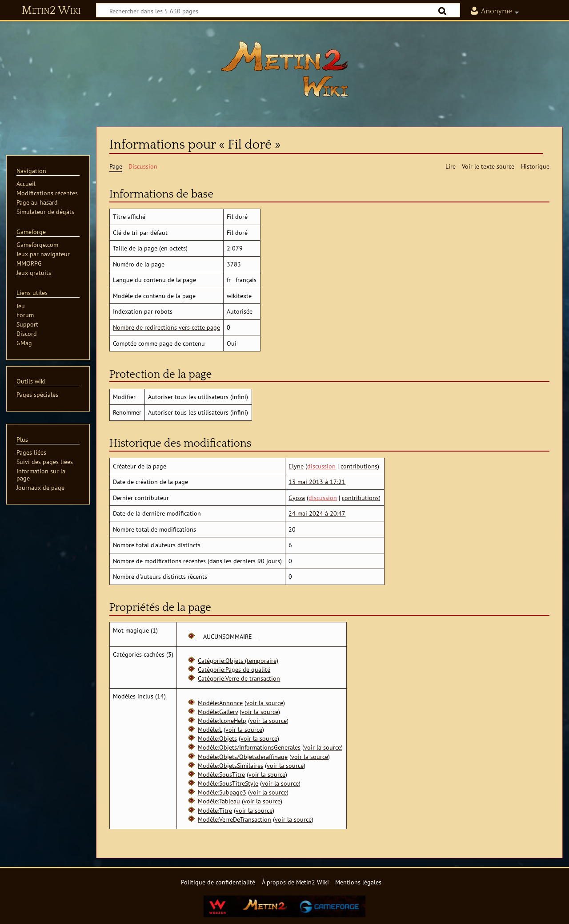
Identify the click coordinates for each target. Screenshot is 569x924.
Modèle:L (210, 729)
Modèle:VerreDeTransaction (234, 819)
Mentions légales (358, 882)
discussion (321, 466)
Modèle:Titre (215, 810)
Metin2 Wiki (51, 11)
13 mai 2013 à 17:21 (317, 482)
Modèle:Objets (217, 738)
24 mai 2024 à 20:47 (317, 513)
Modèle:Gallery (218, 712)
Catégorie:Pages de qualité (234, 669)
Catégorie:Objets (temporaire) (238, 660)
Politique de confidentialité (218, 882)
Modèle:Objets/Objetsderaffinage (243, 757)
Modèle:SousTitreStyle (228, 783)
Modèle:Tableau (219, 801)
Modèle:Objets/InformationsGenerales (249, 747)
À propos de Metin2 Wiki (295, 882)
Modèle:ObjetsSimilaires (230, 765)
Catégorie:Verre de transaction (239, 678)
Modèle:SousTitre (221, 774)
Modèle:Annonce (220, 703)
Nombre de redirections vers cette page (166, 327)
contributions (359, 466)
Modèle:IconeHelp (222, 720)
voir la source (265, 703)
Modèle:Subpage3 (222, 792)
